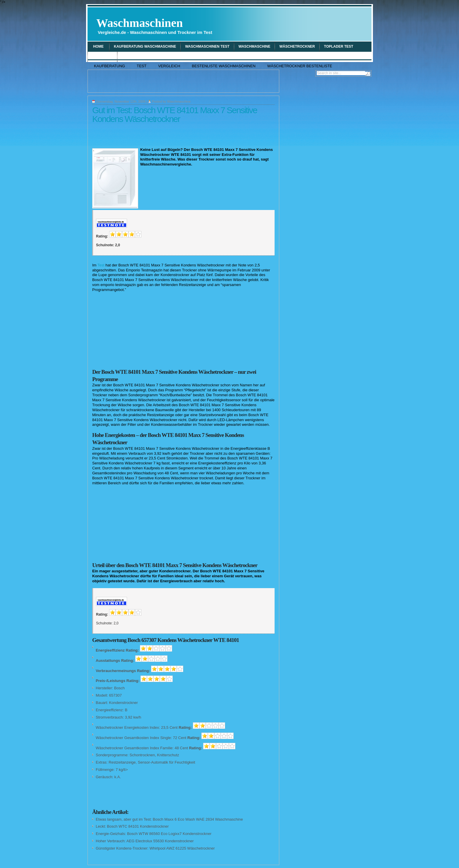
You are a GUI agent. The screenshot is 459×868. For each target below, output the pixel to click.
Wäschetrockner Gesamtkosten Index (127, 738)
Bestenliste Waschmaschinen (224, 66)
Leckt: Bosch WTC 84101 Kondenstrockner (132, 826)
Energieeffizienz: (110, 710)
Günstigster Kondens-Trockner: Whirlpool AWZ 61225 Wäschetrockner (155, 848)
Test (142, 66)
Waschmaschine (179, 101)
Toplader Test (339, 46)
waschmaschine (255, 46)
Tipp (126, 57)
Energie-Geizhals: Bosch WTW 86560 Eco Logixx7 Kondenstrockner (154, 834)
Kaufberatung (109, 66)
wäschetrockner (297, 46)
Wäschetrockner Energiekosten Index (127, 727)
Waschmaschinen (154, 26)
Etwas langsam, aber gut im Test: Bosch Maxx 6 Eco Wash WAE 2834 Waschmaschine (169, 819)
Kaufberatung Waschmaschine (145, 46)
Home (98, 46)
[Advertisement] (302, 24)
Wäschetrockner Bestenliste (300, 66)
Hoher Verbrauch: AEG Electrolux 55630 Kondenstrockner (145, 841)
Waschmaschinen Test (207, 46)
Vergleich (102, 57)
